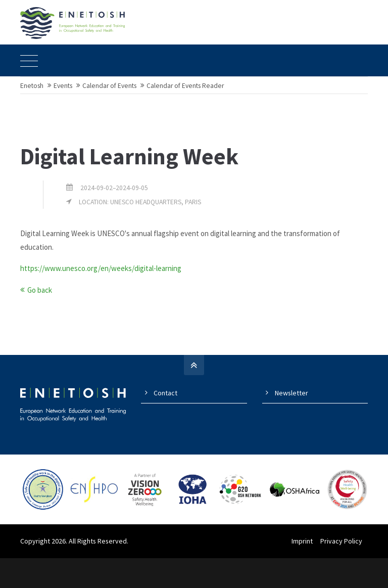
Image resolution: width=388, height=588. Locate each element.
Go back (40, 320)
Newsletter (292, 423)
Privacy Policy (347, 571)
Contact (165, 423)
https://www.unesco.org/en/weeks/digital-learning (101, 299)
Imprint (308, 571)
